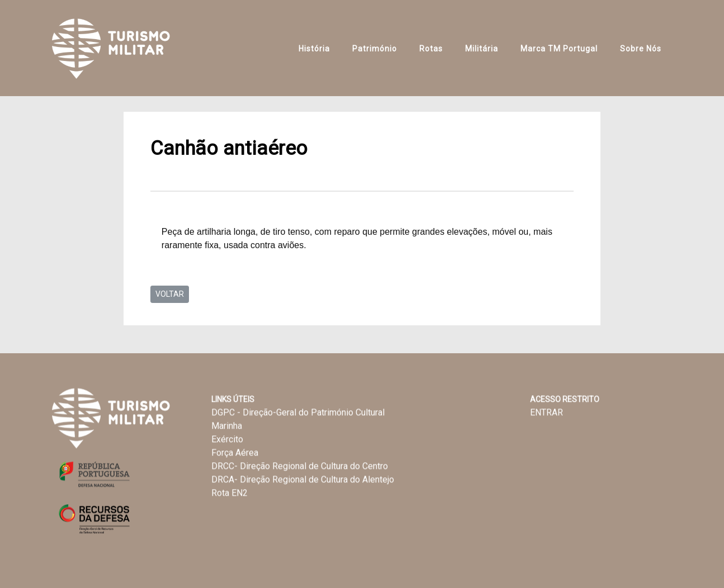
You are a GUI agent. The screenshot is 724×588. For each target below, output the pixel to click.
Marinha (227, 426)
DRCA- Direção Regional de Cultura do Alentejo (303, 480)
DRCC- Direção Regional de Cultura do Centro (300, 466)
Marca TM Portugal (559, 49)
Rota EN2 (229, 493)
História (314, 49)
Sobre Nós (641, 49)
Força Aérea (235, 453)
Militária (482, 49)
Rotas (431, 49)
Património (375, 49)
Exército (227, 440)
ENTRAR (546, 413)
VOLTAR (170, 294)
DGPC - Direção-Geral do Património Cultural (298, 413)
